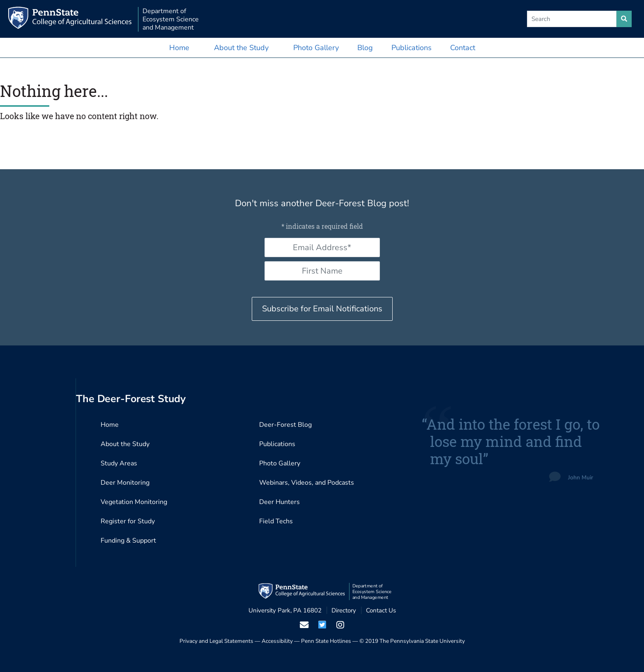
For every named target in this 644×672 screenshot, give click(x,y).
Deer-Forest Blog (285, 425)
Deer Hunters (279, 502)
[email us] (304, 625)
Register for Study (128, 521)
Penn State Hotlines (326, 641)
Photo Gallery (316, 48)
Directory (344, 610)
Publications (412, 48)
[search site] (624, 19)
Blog (365, 48)
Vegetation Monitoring (134, 502)
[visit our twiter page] (322, 625)
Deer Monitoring (125, 483)
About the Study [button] (241, 48)
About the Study (125, 444)
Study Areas (119, 463)
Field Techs (276, 521)
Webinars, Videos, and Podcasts (307, 483)
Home (179, 48)
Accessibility (277, 641)
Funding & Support (128, 541)
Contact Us (381, 610)
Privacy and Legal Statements (216, 641)
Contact (463, 48)
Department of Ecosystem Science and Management (171, 19)
